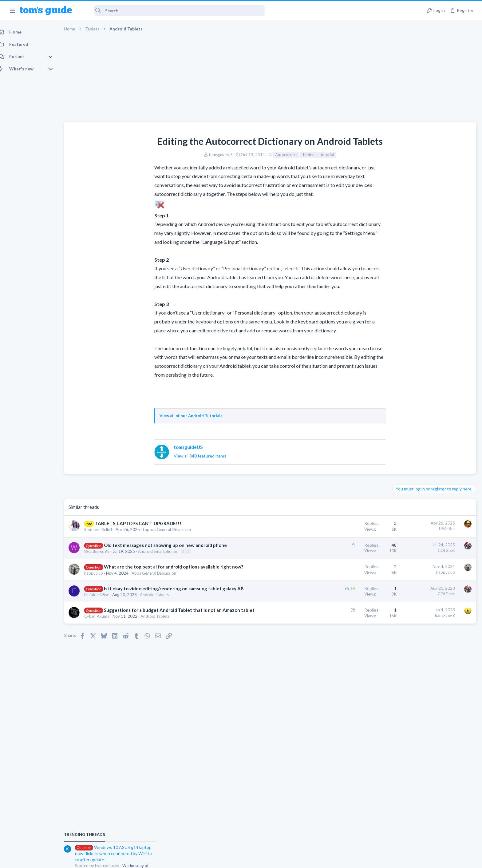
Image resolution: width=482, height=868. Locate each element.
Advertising (175, 859)
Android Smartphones (165, 551)
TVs (398, 446)
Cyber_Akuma (104, 629)
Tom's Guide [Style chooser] (432, 817)
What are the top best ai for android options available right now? (180, 567)
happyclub (100, 573)
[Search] (172, 11)
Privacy (257, 859)
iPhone (401, 518)
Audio (400, 553)
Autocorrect (240, 155)
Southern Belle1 (105, 529)
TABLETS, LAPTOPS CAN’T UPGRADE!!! (145, 523)
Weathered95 (104, 551)
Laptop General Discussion (174, 529)
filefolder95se (103, 601)
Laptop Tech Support (414, 417)
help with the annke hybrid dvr (433, 364)
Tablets (263, 155)
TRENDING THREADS (404, 309)
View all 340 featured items (154, 456)
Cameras (403, 381)
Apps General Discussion (161, 573)
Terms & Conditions (299, 859)
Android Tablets (161, 601)
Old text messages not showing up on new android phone (172, 545)
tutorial (281, 155)
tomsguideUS (175, 155)
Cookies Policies (218, 859)
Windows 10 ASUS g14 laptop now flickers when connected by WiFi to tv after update (433, 328)
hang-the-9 (346, 622)
